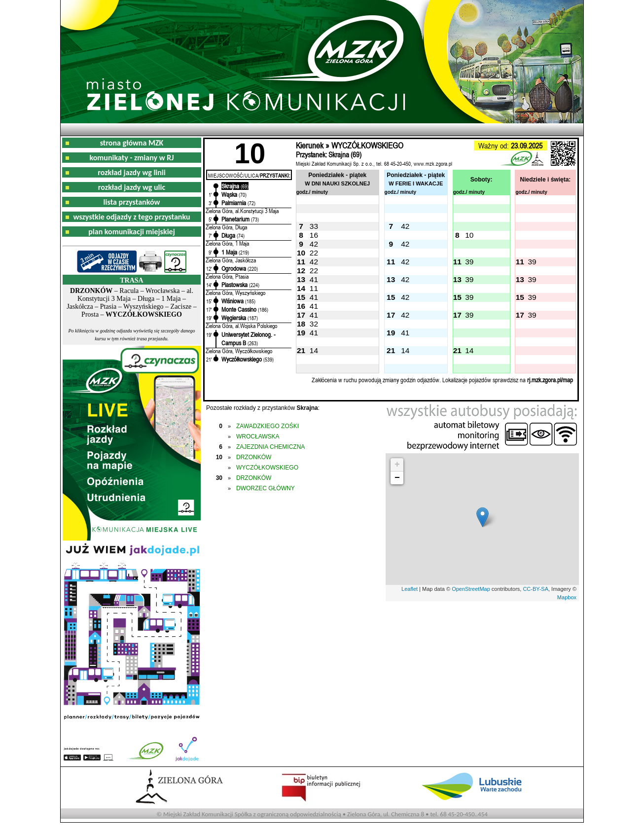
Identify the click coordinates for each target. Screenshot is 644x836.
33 (314, 226)
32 (314, 324)
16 (314, 235)
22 (314, 253)
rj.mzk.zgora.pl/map (550, 380)
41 (314, 279)
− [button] (397, 478)
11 (314, 288)
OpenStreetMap (471, 589)
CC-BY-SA (536, 589)
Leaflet (410, 589)
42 (405, 226)
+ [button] (397, 465)
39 (469, 262)
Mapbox (567, 597)
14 (314, 350)
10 (469, 235)
